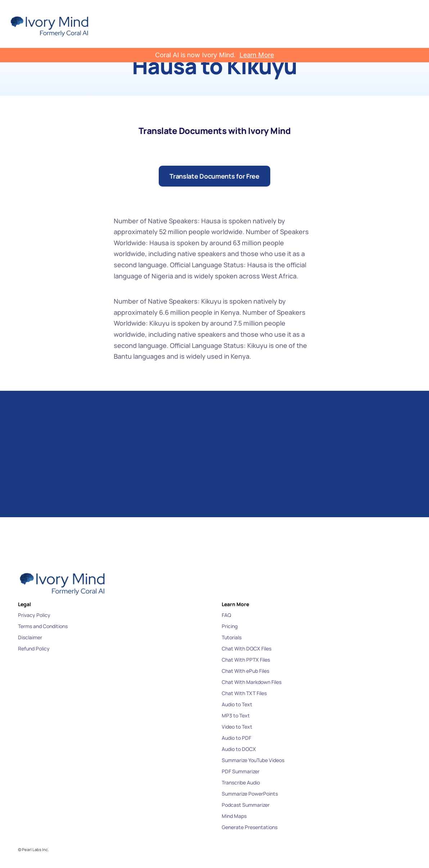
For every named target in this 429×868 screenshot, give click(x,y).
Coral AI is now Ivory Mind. (195, 55)
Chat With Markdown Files (252, 682)
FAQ (226, 615)
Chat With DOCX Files (247, 648)
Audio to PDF (236, 738)
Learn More (257, 55)
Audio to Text (237, 704)
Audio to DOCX (239, 749)
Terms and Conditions (43, 626)
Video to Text (237, 727)
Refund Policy (34, 648)
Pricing (230, 626)
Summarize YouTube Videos (253, 760)
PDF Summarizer (241, 771)
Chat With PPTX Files (246, 660)
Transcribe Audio (241, 782)
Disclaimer (30, 637)
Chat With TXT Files (244, 693)
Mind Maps (234, 816)
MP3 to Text (236, 715)
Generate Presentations (250, 827)
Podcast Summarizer (246, 805)
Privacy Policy (34, 615)
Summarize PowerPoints (250, 794)
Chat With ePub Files (245, 671)
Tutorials (232, 637)
